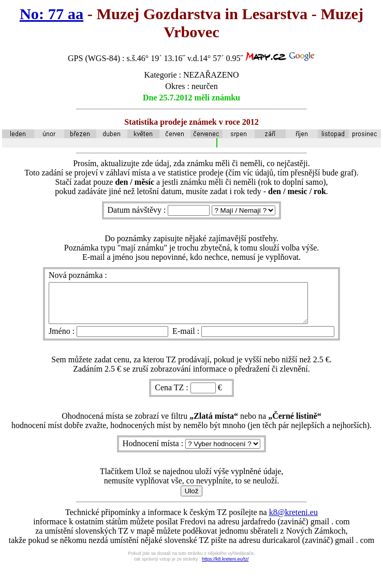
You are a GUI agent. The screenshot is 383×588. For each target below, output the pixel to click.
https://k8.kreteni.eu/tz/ (225, 567)
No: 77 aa (51, 14)
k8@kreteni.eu (293, 520)
